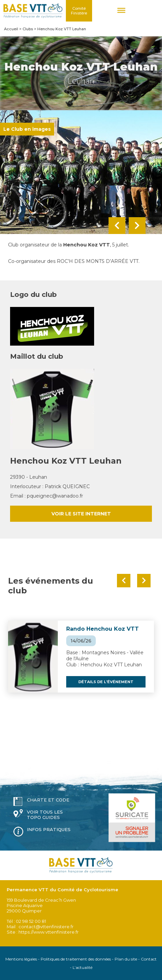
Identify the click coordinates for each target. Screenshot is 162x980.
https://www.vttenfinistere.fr (49, 932)
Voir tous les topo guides (45, 815)
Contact (149, 959)
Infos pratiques (49, 829)
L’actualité (83, 967)
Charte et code (48, 800)
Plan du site (126, 959)
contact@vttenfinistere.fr (46, 927)
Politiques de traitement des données (76, 959)
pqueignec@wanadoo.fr (55, 496)
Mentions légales (21, 959)
